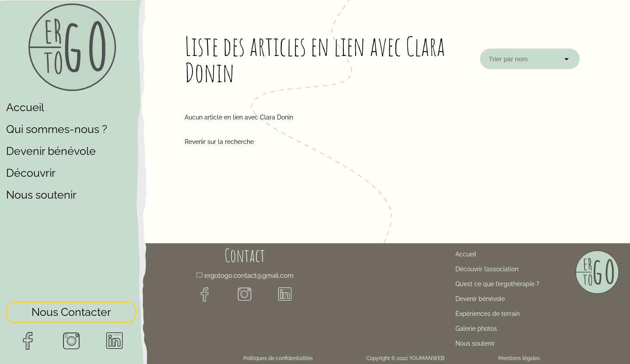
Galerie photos (476, 329)
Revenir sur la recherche (219, 142)
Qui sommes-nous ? (57, 129)
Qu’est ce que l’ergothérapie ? (497, 284)
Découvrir (31, 173)
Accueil (25, 107)
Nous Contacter (71, 310)
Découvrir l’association (487, 269)
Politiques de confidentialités (278, 358)
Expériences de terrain (488, 314)
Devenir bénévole (51, 151)
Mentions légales (519, 358)
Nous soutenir (41, 195)
